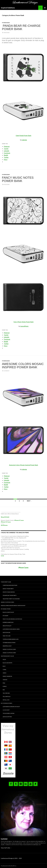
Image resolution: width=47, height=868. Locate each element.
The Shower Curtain (9, 713)
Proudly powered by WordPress (9, 866)
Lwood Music (7, 632)
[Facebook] (11, 784)
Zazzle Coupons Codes (7, 602)
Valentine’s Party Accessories (11, 599)
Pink (4, 683)
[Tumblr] (16, 784)
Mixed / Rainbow (7, 676)
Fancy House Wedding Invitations (12, 619)
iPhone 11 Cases (6, 522)
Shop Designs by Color (7, 656)
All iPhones (4, 525)
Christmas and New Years (10, 585)
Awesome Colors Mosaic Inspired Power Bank (23, 366)
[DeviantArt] (35, 784)
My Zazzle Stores (6, 609)
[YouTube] (31, 784)
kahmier (24, 140)
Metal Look (6, 700)
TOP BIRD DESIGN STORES (9, 643)
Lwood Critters (7, 717)
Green (4, 673)
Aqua (4, 659)
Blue (4, 666)
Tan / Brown (6, 693)
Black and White (7, 663)
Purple (5, 686)
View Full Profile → (6, 848)
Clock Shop (6, 710)
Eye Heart (5, 616)
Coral (4, 670)
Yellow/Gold (7, 696)
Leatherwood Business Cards (11, 629)
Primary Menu (45, 8)
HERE (2, 556)
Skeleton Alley (7, 626)
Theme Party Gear (6, 582)
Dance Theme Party (8, 589)
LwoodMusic (24, 326)
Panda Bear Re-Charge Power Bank (21, 27)
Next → (29, 501)
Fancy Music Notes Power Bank (18, 179)
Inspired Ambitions (8, 8)
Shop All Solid (5, 517)
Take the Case (7, 636)
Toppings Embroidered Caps (11, 639)
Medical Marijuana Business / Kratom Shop (13, 606)
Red (4, 690)
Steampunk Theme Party (10, 595)
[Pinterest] (21, 784)
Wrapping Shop (7, 646)
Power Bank (6, 23)
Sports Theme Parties (9, 592)
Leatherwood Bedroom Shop (11, 707)
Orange (5, 680)
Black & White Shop (8, 612)
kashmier (4, 839)
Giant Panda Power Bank (23, 135)
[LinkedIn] (26, 784)
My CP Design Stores (6, 703)
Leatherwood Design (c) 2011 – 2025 (11, 858)
